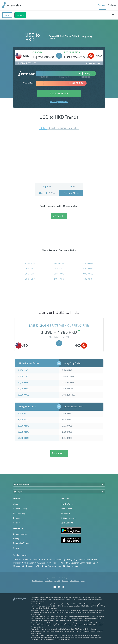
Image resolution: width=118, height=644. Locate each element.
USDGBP (30, 274)
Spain (96, 563)
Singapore (73, 563)
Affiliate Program (68, 518)
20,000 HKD (24, 432)
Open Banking (67, 523)
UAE (38, 566)
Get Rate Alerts (71, 193)
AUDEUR (88, 279)
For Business (66, 509)
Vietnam (75, 566)
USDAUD (30, 269)
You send (37, 52)
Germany (61, 559)
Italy (95, 559)
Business (112, 5)
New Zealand (41, 563)
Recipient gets (72, 52)
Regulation (65, 581)
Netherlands (27, 563)
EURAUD (30, 264)
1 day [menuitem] (43, 128)
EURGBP (30, 279)
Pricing (16, 539)
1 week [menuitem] (52, 128)
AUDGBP (59, 264)
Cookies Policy (49, 581)
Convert (17, 548)
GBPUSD (59, 269)
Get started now (59, 93)
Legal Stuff (57, 581)
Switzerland (19, 566)
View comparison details (59, 102)
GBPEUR (88, 269)
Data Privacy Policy (37, 581)
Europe (44, 559)
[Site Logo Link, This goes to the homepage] (12, 5)
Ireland (89, 559)
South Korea (85, 563)
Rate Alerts (65, 513)
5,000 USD (23, 376)
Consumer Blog (20, 509)
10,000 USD (24, 383)
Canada (27, 559)
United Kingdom (49, 566)
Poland (64, 563)
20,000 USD (24, 389)
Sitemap (83, 581)
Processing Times (21, 543)
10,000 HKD (24, 426)
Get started (59, 216)
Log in (7, 15)
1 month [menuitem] (62, 128)
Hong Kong (72, 559)
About (16, 504)
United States (64, 566)
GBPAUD (59, 274)
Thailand (30, 566)
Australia (17, 559)
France (52, 559)
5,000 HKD (23, 420)
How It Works (67, 504)
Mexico (17, 563)
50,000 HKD (24, 438)
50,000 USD (24, 395)
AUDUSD (88, 274)
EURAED (59, 279)
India (81, 559)
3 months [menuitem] (73, 128)
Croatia (35, 559)
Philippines (54, 563)
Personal (101, 5)
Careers (17, 518)
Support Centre (20, 534)
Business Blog (19, 513)
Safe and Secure (74, 581)
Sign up (20, 15)
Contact (17, 523)
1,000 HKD (23, 414)
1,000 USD (23, 370)
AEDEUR (88, 264)
